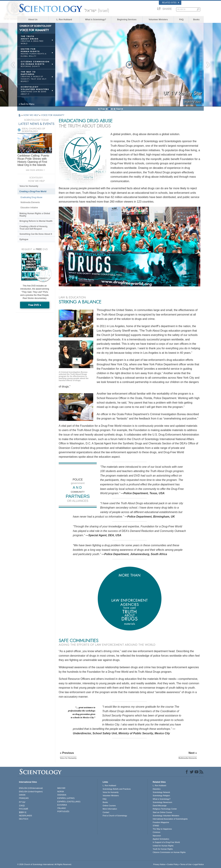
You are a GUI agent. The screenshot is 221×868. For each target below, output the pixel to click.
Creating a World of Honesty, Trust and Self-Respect (34, 228)
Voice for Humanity (29, 186)
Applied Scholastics (161, 839)
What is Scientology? (96, 20)
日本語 (22, 806)
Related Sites (171, 3)
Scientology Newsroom (162, 802)
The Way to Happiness (162, 829)
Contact (106, 812)
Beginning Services (127, 20)
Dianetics (157, 789)
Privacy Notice (159, 864)
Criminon (156, 832)
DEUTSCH (24, 819)
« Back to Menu (27, 104)
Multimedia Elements (30, 202)
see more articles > (35, 170)
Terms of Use (186, 864)
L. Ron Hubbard (64, 20)
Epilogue (24, 239)
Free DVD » (35, 305)
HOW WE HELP (31, 115)
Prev (103, 109)
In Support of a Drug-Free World (166, 842)
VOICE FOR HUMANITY (53, 115)
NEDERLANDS (25, 816)
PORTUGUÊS (63, 811)
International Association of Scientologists (170, 819)
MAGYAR (61, 788)
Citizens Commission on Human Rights (169, 852)
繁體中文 (23, 812)
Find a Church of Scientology (115, 816)
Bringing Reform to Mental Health (36, 221)
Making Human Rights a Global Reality (35, 215)
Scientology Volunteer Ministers (166, 816)
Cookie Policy (173, 864)
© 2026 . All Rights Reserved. (44, 864)
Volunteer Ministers (158, 20)
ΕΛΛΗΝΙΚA (62, 805)
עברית (22, 802)
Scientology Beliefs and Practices (117, 789)
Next (118, 109)
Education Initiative (29, 208)
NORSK (61, 792)
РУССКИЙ (23, 809)
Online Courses (109, 806)
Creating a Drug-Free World (33, 191)
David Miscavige (160, 806)
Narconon (157, 836)
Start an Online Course (162, 812)
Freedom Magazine (161, 822)
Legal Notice (198, 864)
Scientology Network (161, 792)
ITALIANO (62, 808)
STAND (156, 826)
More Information (110, 809)
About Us (33, 20)
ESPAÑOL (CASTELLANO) (69, 802)
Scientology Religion (161, 796)
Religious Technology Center (165, 809)
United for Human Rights (163, 846)
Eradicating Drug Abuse (31, 197)
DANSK (22, 795)
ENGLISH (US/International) (31, 788)
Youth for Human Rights (163, 849)
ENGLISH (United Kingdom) (31, 792)
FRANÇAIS (24, 798)
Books (196, 20)
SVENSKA (62, 795)
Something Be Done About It (36, 234)
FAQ (181, 20)
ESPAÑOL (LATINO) (66, 798)
